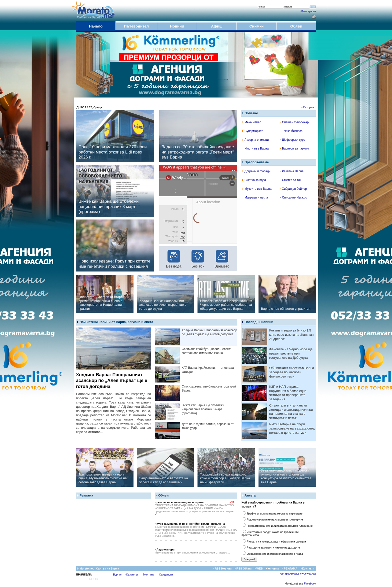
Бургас (116, 574)
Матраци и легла (255, 197)
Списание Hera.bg (293, 197)
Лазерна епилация (256, 140)
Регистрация (309, 11)
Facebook (310, 583)
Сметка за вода (254, 180)
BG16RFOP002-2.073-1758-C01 (298, 574)
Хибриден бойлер (293, 189)
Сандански (165, 574)
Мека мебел (252, 122)
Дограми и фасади (256, 171)
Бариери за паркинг (295, 148)
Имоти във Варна (255, 148)
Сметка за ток (290, 180)
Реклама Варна (292, 171)
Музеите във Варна (257, 189)
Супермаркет (252, 131)
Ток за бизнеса (291, 131)
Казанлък (131, 574)
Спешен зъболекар (294, 122)
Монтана (148, 574)
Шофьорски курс (292, 140)
